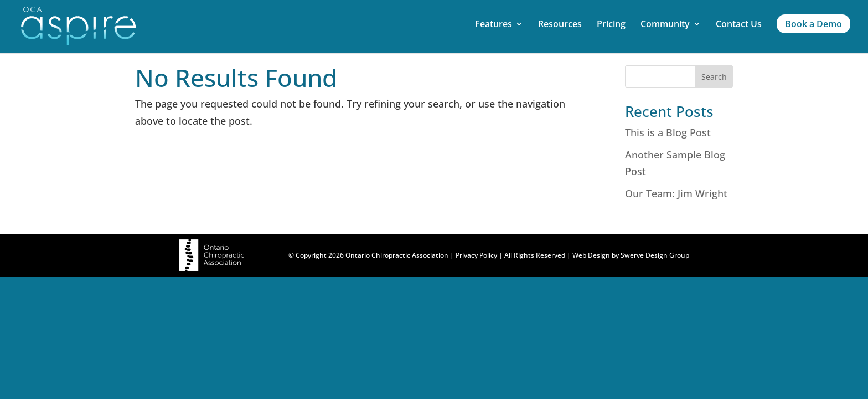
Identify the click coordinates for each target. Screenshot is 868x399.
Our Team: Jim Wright (676, 193)
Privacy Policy (476, 255)
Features (494, 25)
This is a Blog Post (668, 132)
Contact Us (739, 25)
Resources (560, 25)
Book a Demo (813, 24)
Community (665, 25)
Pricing (611, 25)
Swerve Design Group (655, 255)
